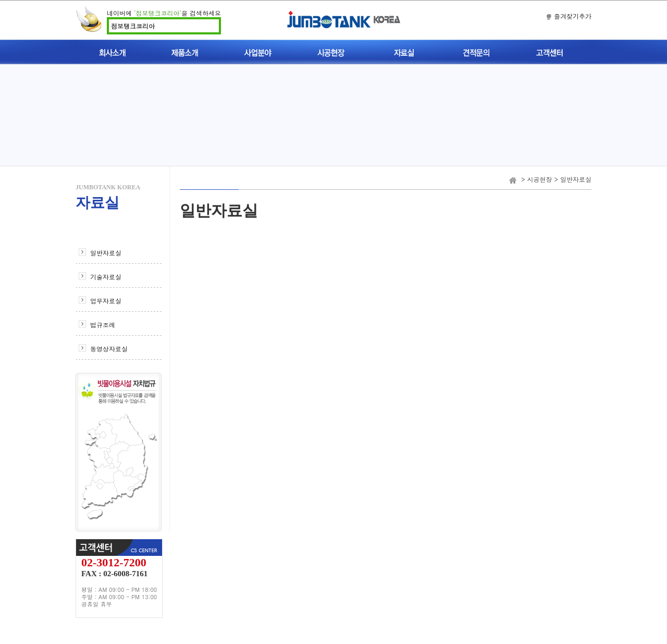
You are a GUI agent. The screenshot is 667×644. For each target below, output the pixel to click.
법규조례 (103, 325)
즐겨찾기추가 (573, 16)
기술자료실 (106, 277)
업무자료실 (106, 301)
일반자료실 (106, 253)
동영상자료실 (109, 349)
